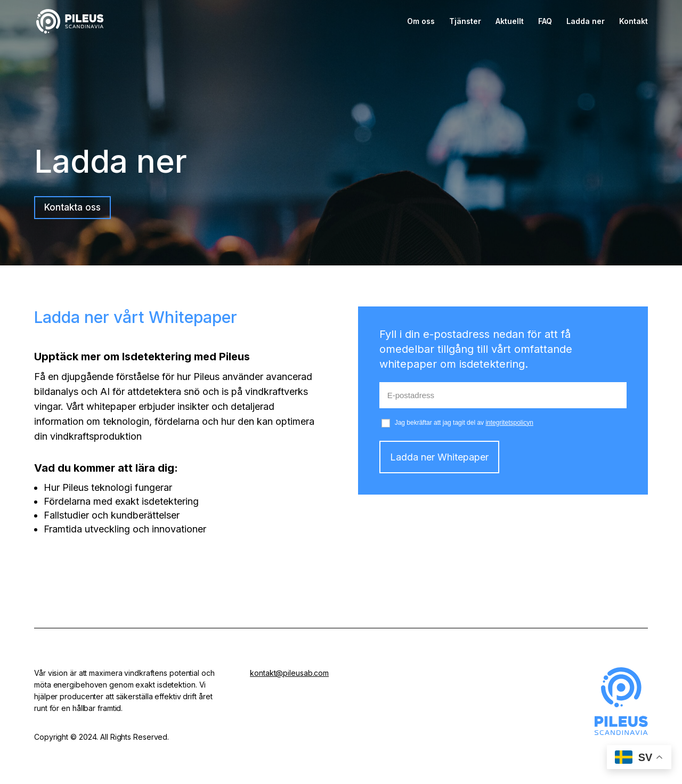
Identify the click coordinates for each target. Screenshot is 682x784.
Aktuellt (510, 22)
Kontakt (634, 22)
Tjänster (465, 22)
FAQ (545, 22)
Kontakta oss (72, 207)
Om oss (421, 22)
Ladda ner (586, 22)
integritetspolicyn (509, 423)
